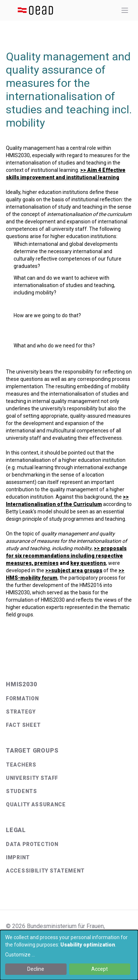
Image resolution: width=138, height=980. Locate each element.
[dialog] (69, 955)
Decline (36, 969)
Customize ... (20, 955)
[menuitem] (69, 698)
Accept (100, 969)
